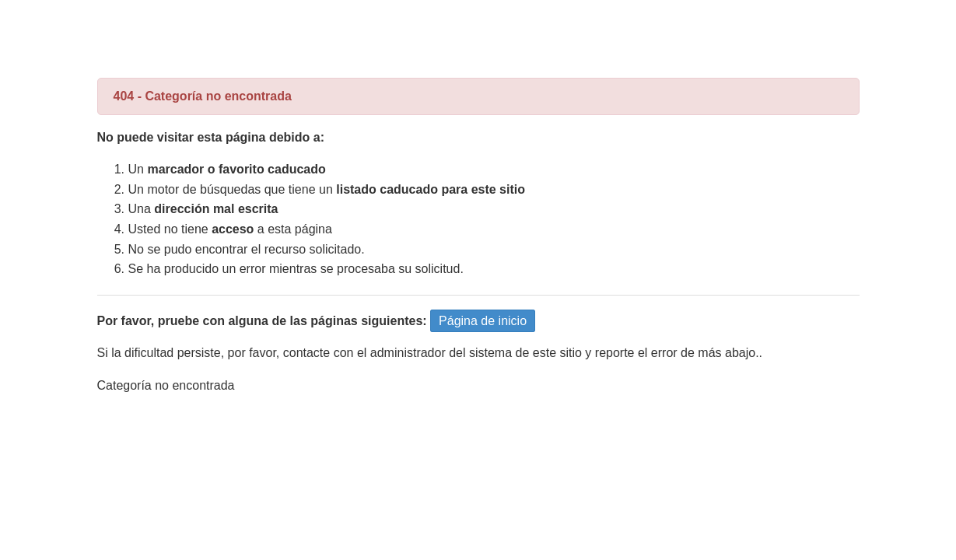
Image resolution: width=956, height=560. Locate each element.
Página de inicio (483, 321)
